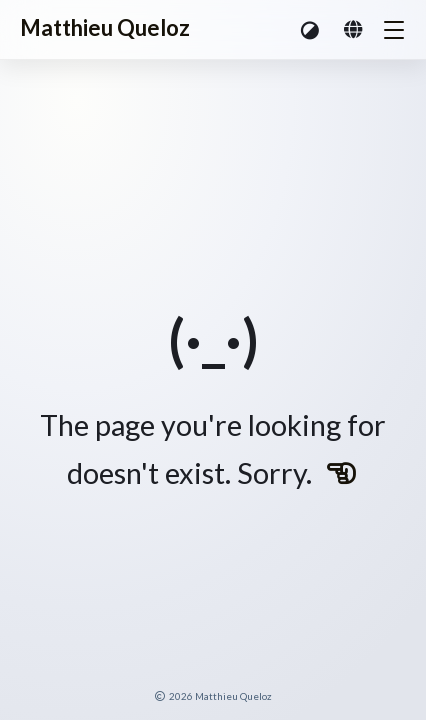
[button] (311, 29)
